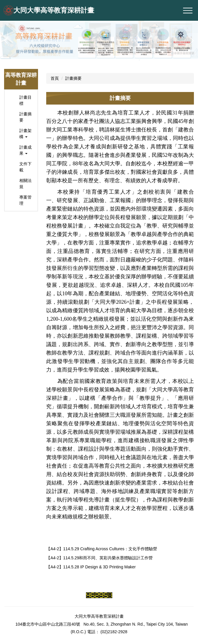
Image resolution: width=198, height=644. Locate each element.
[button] (7, 41)
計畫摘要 (73, 78)
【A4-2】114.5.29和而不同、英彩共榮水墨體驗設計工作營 (99, 558)
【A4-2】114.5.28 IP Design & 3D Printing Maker (91, 567)
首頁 (55, 78)
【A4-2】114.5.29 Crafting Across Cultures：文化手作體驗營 (102, 549)
